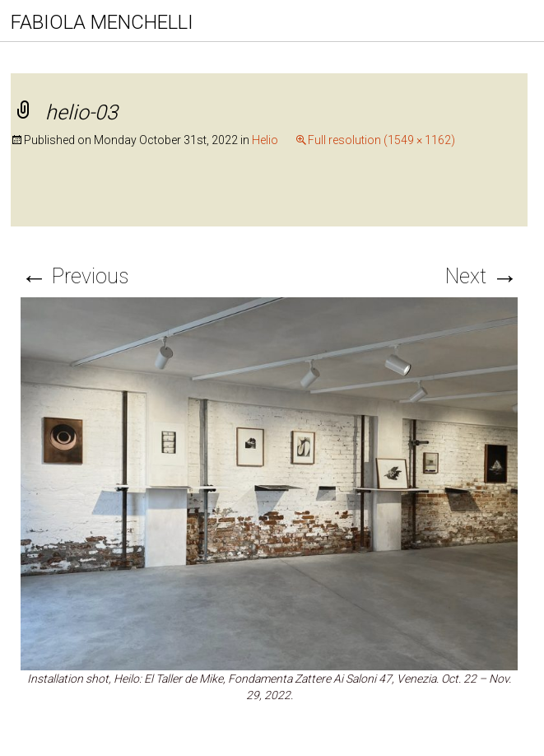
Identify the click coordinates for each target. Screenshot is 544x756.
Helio (265, 140)
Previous (74, 276)
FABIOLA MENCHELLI (102, 22)
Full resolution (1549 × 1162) (381, 140)
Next (481, 276)
